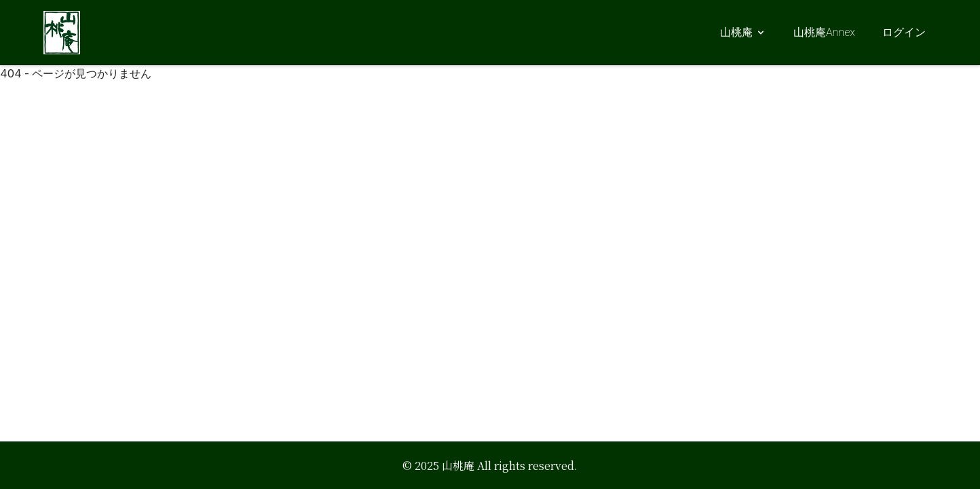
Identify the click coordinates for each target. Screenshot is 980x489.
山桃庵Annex (824, 32)
